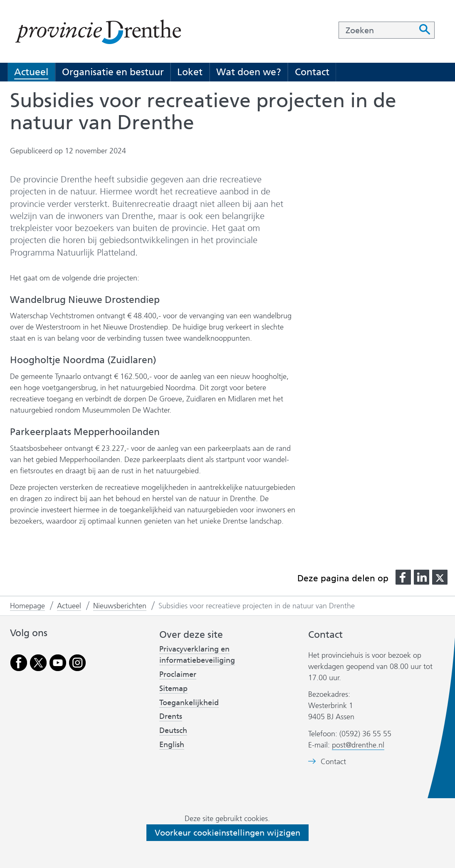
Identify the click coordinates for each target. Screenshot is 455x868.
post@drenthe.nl (358, 745)
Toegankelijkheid (189, 703)
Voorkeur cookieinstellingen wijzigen (227, 833)
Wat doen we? (249, 72)
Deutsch (173, 730)
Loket (190, 72)
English (172, 745)
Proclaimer (178, 674)
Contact (312, 72)
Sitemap (173, 688)
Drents (171, 716)
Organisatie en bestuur (113, 72)
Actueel (31, 72)
